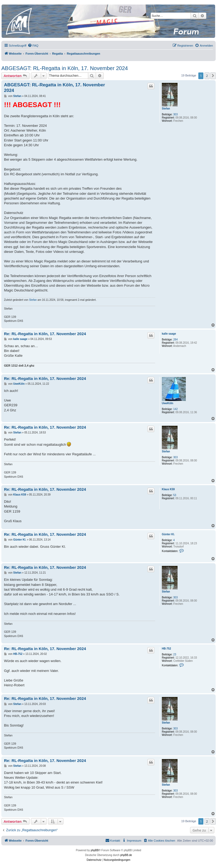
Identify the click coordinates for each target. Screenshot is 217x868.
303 (176, 114)
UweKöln (168, 403)
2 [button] (207, 76)
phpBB (95, 850)
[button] (213, 76)
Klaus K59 (168, 489)
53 (175, 495)
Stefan (166, 109)
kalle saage (169, 334)
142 (176, 409)
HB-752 (166, 649)
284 (176, 340)
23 (175, 654)
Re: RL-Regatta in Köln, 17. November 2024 (45, 334)
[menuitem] (33, 46)
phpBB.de (126, 855)
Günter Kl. (168, 534)
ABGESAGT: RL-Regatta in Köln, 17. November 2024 (65, 68)
